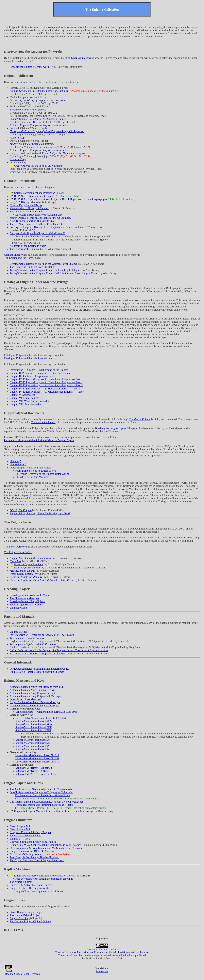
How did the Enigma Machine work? (30, 67)
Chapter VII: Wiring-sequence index (30, 401)
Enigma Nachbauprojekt (27, 876)
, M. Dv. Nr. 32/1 (42, 635)
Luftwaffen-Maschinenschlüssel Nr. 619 (37, 755)
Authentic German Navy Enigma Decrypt (32, 693)
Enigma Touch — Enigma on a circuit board (40, 891)
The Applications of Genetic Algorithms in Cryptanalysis (41, 789)
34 (34, 122)
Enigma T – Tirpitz (20, 839)
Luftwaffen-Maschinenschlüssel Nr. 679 (37, 762)
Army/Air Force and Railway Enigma (30, 832)
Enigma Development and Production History (39, 193)
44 (34, 156)
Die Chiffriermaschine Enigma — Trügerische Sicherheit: (41, 792)
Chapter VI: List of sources (25, 398)
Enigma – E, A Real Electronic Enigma (31, 885)
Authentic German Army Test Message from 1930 (37, 687)
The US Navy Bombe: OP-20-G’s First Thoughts (36, 224)
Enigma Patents (18, 632)
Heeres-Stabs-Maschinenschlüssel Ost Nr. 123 (41, 718)
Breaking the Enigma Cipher (110, 428)
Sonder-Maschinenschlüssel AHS (34, 721)
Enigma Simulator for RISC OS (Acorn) (32, 851)
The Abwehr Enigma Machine (32, 477)
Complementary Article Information (49, 125)
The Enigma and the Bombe (19, 258)
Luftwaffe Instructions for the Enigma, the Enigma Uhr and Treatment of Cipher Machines (59, 650)
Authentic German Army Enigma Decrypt (33, 690)
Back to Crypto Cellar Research (23, 974)
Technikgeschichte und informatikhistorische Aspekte (44, 805)
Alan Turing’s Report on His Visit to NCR (33, 221)
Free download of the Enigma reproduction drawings (44, 879)
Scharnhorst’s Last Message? (26, 699)
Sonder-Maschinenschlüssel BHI (33, 730)
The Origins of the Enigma (24, 249)
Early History (20, 202)
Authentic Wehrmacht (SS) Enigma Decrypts (34, 705)
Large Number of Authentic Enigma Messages (35, 702)
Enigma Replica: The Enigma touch (29, 888)
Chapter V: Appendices (22, 395)
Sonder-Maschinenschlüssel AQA (34, 724)
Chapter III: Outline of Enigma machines (32, 376)
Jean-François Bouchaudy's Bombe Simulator (35, 857)
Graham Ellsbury (13, 255)
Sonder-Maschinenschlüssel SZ (33, 749)
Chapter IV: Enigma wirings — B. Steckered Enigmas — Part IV (45, 389)
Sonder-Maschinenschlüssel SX (33, 743)
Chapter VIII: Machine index (26, 404)
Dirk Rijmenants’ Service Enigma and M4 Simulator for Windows (46, 848)
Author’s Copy (18, 125)
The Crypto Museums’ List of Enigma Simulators (37, 860)
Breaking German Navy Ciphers (27, 601)
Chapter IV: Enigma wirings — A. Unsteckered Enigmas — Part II (46, 382)
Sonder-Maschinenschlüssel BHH (34, 727)
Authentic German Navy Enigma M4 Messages (36, 696)
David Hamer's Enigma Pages (26, 912)
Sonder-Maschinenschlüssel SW (33, 740)
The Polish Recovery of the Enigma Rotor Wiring (42, 474)
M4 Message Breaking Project (26, 604)
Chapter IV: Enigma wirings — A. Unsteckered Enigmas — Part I (46, 379)
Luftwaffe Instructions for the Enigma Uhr (39, 215)
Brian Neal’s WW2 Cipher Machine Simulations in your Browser (45, 845)
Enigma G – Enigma (25, 835)
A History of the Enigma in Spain (28, 246)
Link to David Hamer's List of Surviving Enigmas (37, 672)
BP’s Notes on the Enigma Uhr (27, 212)
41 (34, 147)
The (21, 882)
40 (34, 134)
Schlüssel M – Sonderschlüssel (36, 774)
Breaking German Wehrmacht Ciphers (31, 595)
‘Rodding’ (15, 461)
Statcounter (102, 971)
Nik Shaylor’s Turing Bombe (26, 854)
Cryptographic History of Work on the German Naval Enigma (43, 264)
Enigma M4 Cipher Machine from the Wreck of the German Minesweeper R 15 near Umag (64, 811)
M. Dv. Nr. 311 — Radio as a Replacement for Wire (38, 653)
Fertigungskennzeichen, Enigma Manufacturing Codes (39, 669)
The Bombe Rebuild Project (25, 915)
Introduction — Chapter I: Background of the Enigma (39, 370)
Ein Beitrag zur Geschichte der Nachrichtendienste (43, 795)
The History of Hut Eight (23, 267)
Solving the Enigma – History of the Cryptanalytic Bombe (42, 227)
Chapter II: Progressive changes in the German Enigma (40, 373)
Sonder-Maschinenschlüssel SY (33, 746)
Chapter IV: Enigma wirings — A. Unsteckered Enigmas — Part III (47, 385)
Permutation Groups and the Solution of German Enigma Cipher (39, 440)
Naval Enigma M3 (20, 826)
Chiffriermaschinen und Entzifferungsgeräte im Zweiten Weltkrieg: (46, 802)
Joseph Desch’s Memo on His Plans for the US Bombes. (40, 218)
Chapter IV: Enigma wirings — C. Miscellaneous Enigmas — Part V (47, 392)
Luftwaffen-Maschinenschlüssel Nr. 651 (37, 758)
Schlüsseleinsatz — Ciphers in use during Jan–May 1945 (46, 712)
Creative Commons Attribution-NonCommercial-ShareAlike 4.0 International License (102, 952)
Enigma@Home (19, 608)
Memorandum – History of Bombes (29, 208)
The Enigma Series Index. (18, 552)
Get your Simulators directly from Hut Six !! (34, 842)
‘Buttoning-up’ (18, 464)
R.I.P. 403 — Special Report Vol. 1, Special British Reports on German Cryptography (61, 199)
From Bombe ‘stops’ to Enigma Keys (36, 471)
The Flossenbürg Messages (25, 598)
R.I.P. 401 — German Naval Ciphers (34, 196)
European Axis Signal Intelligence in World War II (37, 233)
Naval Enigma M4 (20, 829)
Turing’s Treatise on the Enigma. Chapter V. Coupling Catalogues (45, 270)
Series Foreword (18, 547)
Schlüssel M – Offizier (33, 771)
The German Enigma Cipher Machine (30, 921)
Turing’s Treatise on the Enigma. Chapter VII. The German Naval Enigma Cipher (54, 273)
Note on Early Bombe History (26, 205)
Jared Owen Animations (78, 58)
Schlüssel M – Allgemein (34, 768)
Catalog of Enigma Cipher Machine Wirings (28, 358)
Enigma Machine (19, 918)
